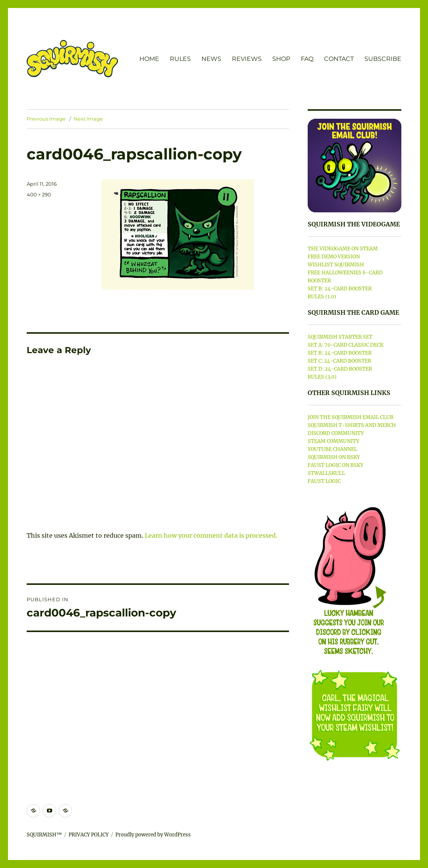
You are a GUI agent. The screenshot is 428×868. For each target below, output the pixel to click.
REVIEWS (247, 59)
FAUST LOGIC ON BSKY (335, 465)
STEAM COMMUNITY (333, 441)
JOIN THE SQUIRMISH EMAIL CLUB (351, 417)
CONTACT (339, 59)
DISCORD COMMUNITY (336, 433)
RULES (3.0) (322, 377)
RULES (180, 59)
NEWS (211, 59)
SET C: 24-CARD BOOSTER (339, 361)
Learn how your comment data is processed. (211, 535)
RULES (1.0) (322, 297)
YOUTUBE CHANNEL (332, 449)
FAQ (307, 59)
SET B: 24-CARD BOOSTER (340, 289)
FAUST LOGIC (324, 481)
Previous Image (46, 119)
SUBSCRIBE (383, 59)
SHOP (281, 59)
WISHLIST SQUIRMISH (336, 265)
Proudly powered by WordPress (153, 835)
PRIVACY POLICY (89, 835)
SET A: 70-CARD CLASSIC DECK (346, 345)
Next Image (88, 119)
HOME (149, 59)
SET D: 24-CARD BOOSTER (340, 369)
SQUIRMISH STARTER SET (340, 337)
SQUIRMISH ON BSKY (334, 457)
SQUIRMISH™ (44, 835)
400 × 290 (39, 194)
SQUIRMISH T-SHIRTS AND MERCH (352, 425)
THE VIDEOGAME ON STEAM (343, 249)
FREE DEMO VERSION (334, 257)
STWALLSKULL (326, 473)
